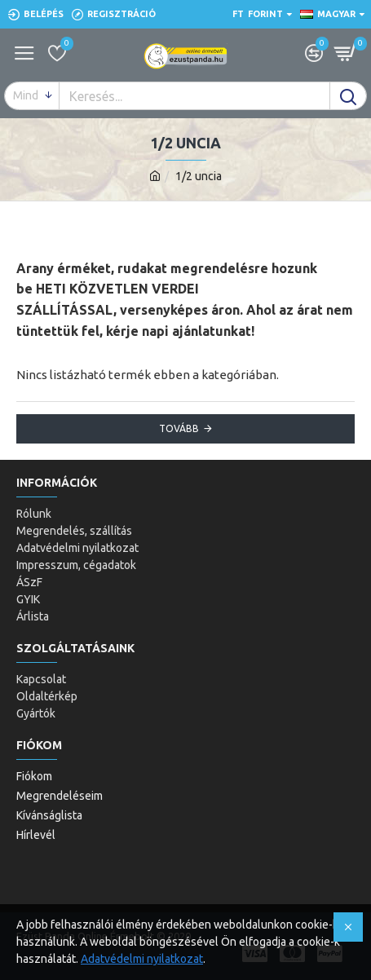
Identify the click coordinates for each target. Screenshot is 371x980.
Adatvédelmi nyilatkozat (142, 959)
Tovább (179, 428)
